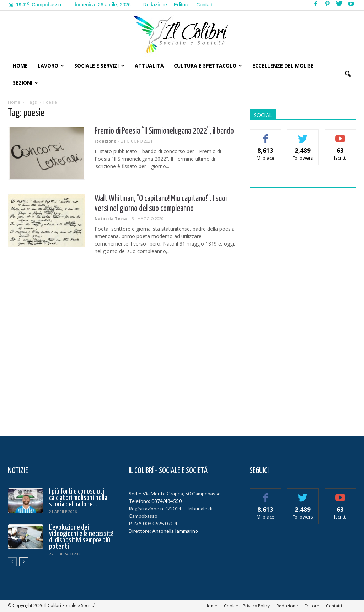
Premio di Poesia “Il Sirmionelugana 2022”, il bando (164, 131)
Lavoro (51, 66)
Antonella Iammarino (175, 531)
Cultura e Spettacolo (208, 66)
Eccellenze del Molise (283, 66)
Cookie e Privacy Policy (247, 606)
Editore (182, 5)
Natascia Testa (111, 218)
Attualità (149, 66)
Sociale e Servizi (99, 66)
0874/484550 (167, 501)
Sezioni (25, 83)
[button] (348, 74)
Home (20, 66)
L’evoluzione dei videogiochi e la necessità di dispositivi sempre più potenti (81, 537)
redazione (105, 141)
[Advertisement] (303, 308)
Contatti (205, 5)
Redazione (155, 5)
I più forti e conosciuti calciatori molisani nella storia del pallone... (78, 498)
